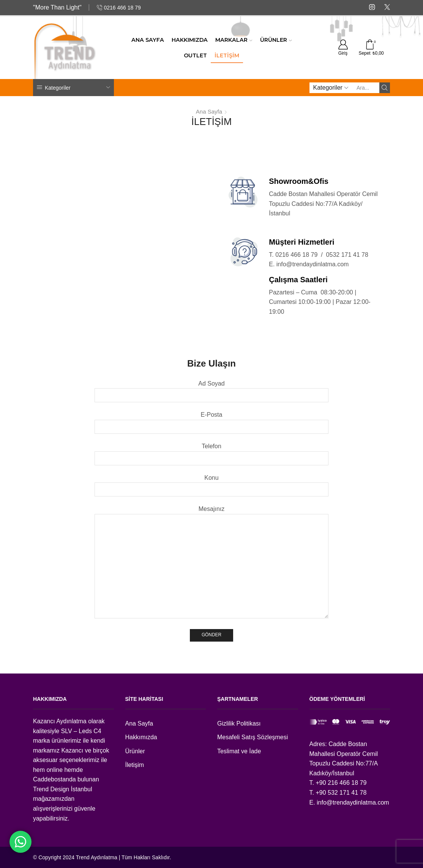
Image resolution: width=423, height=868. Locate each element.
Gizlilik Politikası (239, 723)
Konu (212, 484)
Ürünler (276, 40)
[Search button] (385, 88)
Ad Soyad (212, 389)
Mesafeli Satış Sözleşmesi (253, 737)
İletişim (227, 55)
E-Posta (212, 421)
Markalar (234, 40)
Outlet (195, 55)
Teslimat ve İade (239, 751)
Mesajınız (212, 563)
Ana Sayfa (148, 40)
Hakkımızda (190, 40)
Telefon (212, 452)
